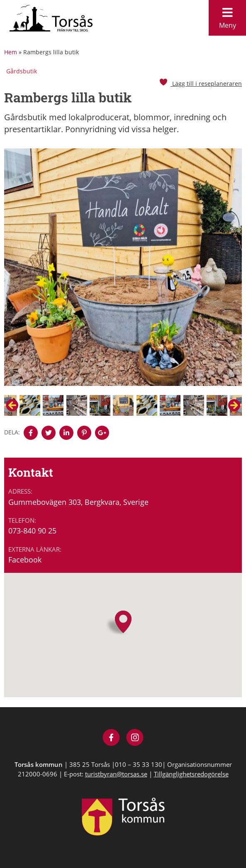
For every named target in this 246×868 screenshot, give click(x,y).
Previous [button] (12, 405)
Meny (227, 16)
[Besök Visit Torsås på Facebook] (111, 738)
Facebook (25, 560)
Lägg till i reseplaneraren (200, 84)
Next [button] (234, 405)
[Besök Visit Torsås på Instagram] (135, 738)
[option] (123, 272)
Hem (11, 52)
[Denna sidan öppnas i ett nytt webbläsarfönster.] (31, 433)
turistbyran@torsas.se (116, 774)
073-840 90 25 (32, 531)
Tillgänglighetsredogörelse (191, 774)
